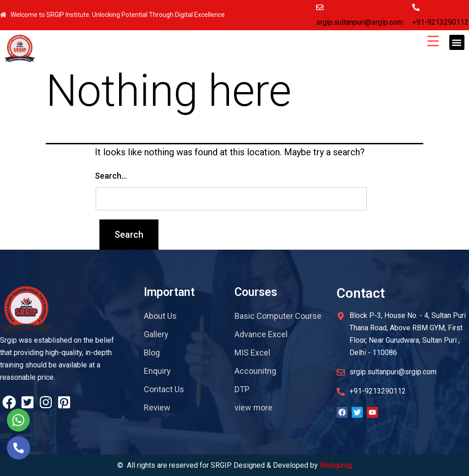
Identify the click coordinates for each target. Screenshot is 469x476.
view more (254, 408)
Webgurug (336, 465)
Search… (111, 176)
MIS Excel (252, 353)
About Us (160, 316)
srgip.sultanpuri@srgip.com (360, 22)
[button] (457, 42)
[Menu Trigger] (433, 41)
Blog (152, 353)
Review (157, 408)
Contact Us (164, 389)
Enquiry (157, 371)
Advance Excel (261, 334)
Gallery (156, 334)
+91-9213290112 (440, 22)
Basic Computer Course (278, 316)
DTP (242, 389)
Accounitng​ (255, 371)
